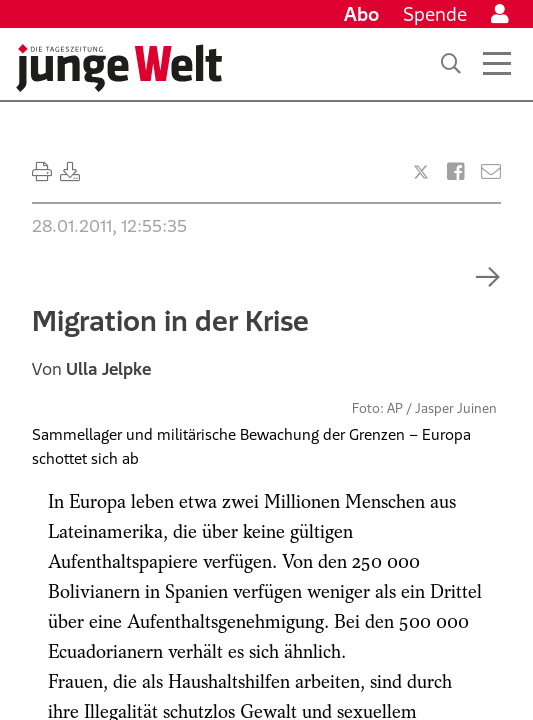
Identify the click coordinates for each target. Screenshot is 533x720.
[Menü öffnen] (497, 64)
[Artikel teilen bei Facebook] (456, 172)
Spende (435, 14)
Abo (361, 14)
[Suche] (451, 64)
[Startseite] (119, 68)
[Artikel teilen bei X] (421, 172)
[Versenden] (491, 172)
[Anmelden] (500, 14)
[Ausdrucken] (42, 172)
